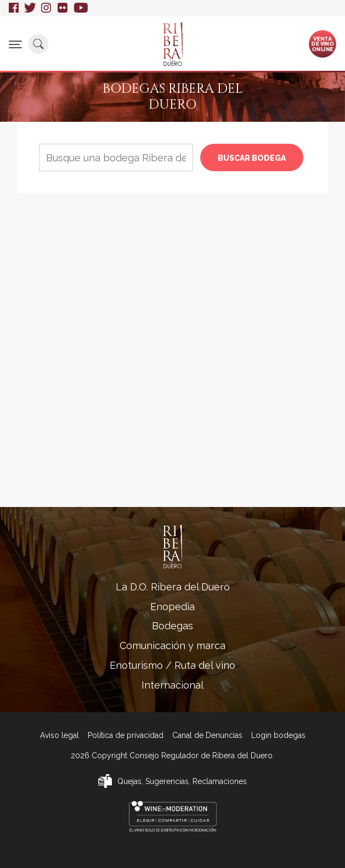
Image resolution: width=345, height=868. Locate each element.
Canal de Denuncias (207, 735)
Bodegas (173, 626)
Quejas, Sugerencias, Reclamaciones (182, 781)
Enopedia (173, 607)
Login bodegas (278, 735)
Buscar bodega (252, 158)
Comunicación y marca (173, 646)
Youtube (81, 8)
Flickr (63, 8)
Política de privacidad (126, 735)
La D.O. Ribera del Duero (173, 587)
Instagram (47, 8)
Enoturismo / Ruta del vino (173, 665)
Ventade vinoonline (323, 43)
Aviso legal (60, 735)
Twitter (30, 8)
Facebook (14, 8)
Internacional (173, 685)
